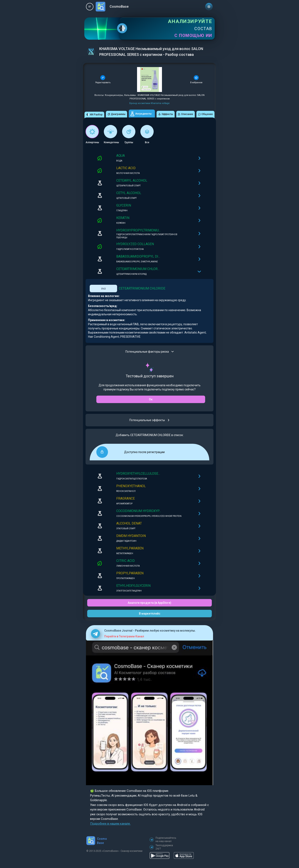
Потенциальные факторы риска (150, 352)
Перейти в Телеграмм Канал (124, 636)
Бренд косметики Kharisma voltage (149, 103)
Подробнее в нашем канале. (110, 824)
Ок (151, 399)
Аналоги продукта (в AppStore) (149, 603)
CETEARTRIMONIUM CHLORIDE (142, 288)
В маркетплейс (150, 614)
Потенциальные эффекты (150, 420)
